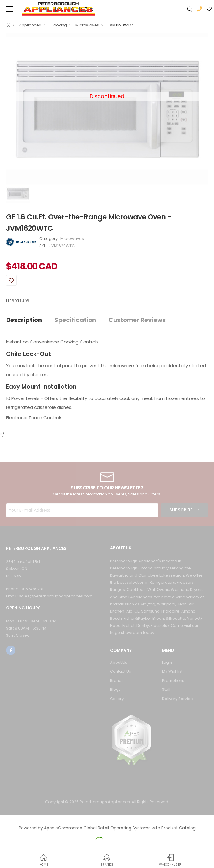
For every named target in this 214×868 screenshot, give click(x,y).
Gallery (117, 699)
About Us (119, 662)
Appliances (30, 25)
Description (24, 320)
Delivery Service (177, 699)
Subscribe (181, 510)
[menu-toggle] (10, 9)
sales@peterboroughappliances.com (56, 596)
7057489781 (32, 589)
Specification (75, 320)
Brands (117, 681)
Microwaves (87, 25)
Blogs (115, 689)
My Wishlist (172, 671)
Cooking (59, 25)
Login (167, 662)
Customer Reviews (137, 320)
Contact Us (121, 671)
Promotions (173, 681)
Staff (166, 689)
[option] (107, 109)
